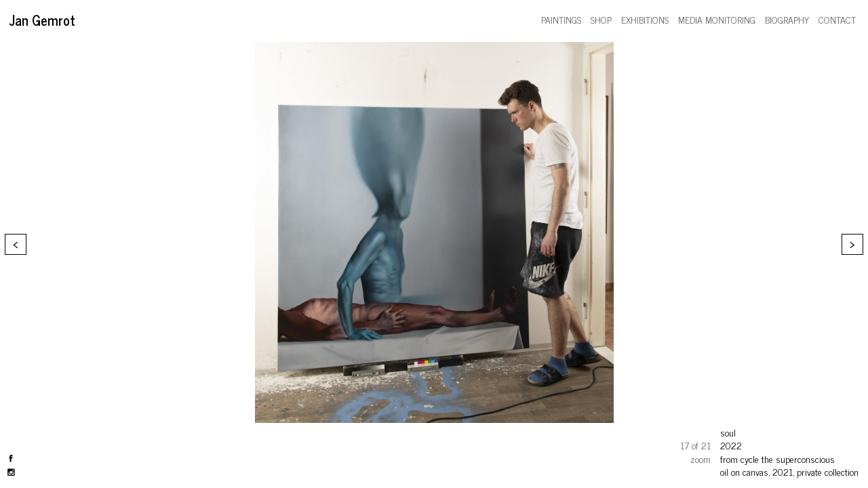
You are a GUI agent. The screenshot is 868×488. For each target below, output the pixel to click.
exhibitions (645, 19)
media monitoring (717, 19)
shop (601, 19)
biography (787, 19)
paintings (561, 19)
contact (837, 19)
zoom (701, 459)
